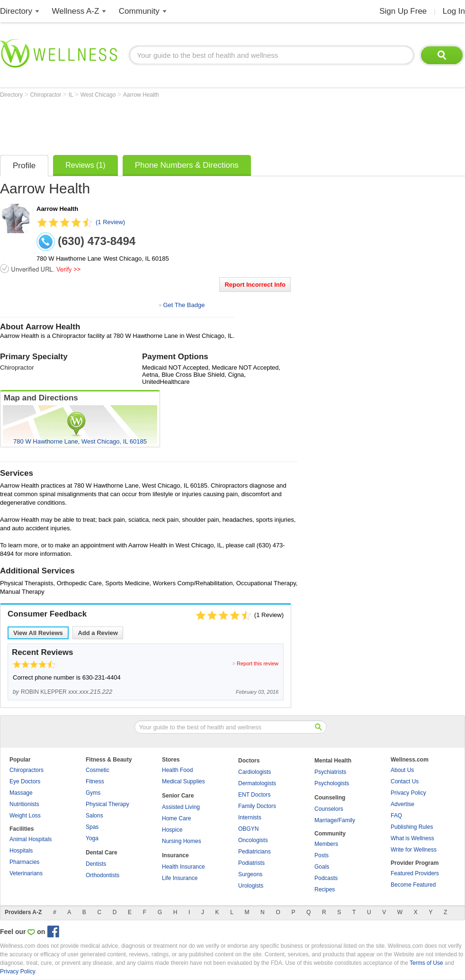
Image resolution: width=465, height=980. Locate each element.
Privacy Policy (408, 793)
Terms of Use (426, 963)
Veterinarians (26, 873)
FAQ (396, 816)
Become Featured (413, 885)
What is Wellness (412, 838)
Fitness (95, 781)
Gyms (93, 793)
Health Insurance (183, 867)
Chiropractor (46, 95)
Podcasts (326, 878)
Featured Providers (415, 873)
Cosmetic (98, 770)
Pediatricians (255, 852)
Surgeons (250, 874)
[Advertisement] (172, 124)
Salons (94, 816)
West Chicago (99, 95)
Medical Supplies (183, 781)
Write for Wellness (414, 850)
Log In (454, 11)
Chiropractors (27, 770)
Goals (322, 867)
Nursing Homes (182, 841)
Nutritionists (24, 804)
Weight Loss (25, 816)
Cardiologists (255, 772)
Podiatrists (251, 863)
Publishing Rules (412, 827)
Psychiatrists (330, 772)
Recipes (325, 889)
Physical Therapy (107, 804)
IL (72, 95)
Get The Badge (184, 305)
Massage (21, 793)
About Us (402, 770)
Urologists (251, 886)
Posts (322, 855)
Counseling (330, 798)
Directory (16, 11)
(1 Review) (110, 222)
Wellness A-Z (76, 11)
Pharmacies (24, 862)
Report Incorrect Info (255, 285)
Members (326, 844)
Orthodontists (103, 875)
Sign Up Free (403, 11)
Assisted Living (181, 807)
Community (139, 11)
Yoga (92, 838)
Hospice (172, 830)
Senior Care (178, 796)
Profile (24, 166)
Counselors (329, 809)
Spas (92, 827)
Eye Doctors (25, 781)
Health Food (177, 770)
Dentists (96, 864)
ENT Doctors (254, 795)
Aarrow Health (141, 95)
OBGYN (248, 829)
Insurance (175, 855)
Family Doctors (257, 806)
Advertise (402, 804)
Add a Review (98, 633)
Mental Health (333, 761)
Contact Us (405, 781)
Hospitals (21, 851)
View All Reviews (38, 633)
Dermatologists (257, 783)
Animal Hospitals (31, 839)
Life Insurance (180, 878)
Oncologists (253, 840)
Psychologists (332, 783)
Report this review (258, 663)
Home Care (176, 818)
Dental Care (102, 853)
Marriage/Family (335, 820)
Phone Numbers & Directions (187, 165)
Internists (250, 817)
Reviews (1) (85, 165)
